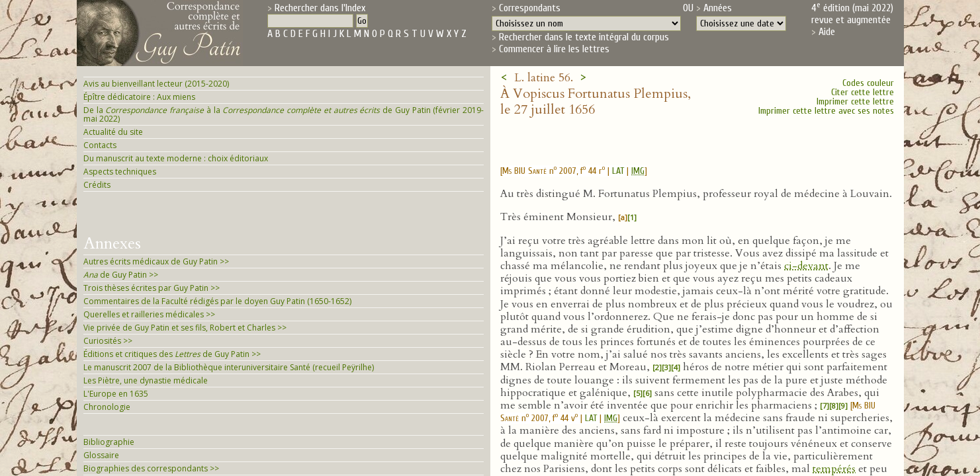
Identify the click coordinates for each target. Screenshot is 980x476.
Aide (827, 32)
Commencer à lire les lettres (554, 49)
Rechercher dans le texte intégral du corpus (584, 37)
